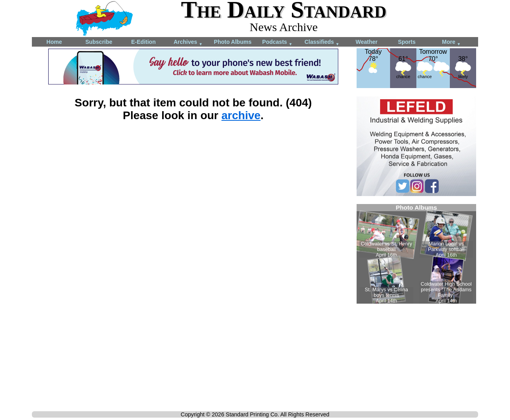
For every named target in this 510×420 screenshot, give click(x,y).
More (451, 42)
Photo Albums (233, 42)
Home (54, 42)
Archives (188, 42)
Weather (367, 42)
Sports (407, 42)
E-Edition (143, 42)
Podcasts (277, 42)
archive (241, 115)
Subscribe (99, 42)
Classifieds (322, 42)
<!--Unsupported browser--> (416, 254)
